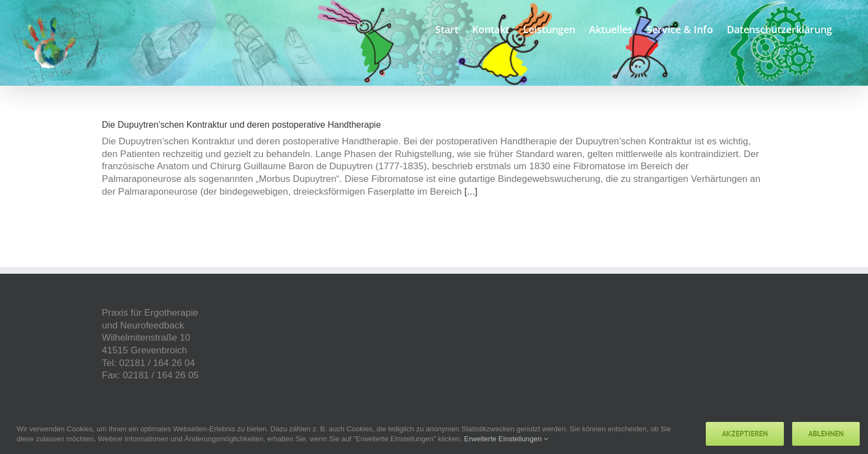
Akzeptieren (745, 434)
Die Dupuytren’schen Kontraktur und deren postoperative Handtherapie (241, 125)
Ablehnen (826, 434)
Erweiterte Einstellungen (506, 439)
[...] (471, 192)
